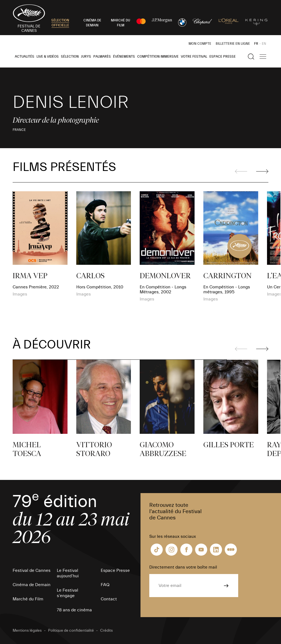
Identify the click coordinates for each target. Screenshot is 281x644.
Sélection (70, 57)
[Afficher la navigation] (263, 57)
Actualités (25, 57)
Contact (109, 599)
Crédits (106, 631)
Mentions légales (27, 631)
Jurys (86, 57)
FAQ (105, 585)
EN (264, 44)
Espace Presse (223, 57)
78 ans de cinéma (74, 610)
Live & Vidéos (48, 57)
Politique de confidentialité (71, 631)
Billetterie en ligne (233, 44)
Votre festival (194, 57)
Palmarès (102, 57)
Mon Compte (200, 44)
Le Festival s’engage (68, 593)
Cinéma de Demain (32, 585)
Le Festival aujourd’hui (68, 573)
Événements (124, 57)
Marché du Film (28, 599)
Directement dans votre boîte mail (183, 567)
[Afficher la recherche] (251, 57)
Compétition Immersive (158, 57)
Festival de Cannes (32, 570)
